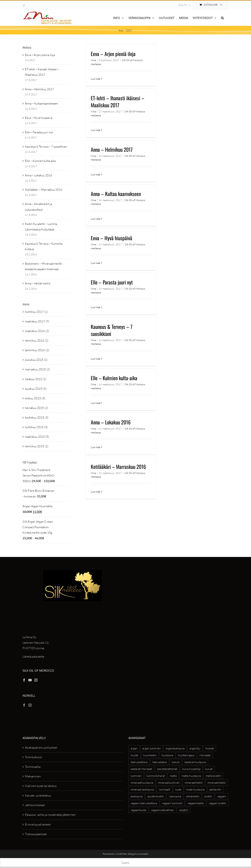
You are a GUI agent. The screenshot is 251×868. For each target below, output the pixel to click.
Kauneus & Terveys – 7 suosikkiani (112, 330)
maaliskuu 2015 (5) (37, 437)
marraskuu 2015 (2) (37, 369)
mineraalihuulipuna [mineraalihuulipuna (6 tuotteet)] (142, 783)
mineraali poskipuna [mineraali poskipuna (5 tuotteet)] (142, 789)
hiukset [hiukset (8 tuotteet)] (210, 748)
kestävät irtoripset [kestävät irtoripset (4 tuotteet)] (141, 769)
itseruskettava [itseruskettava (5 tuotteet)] (139, 762)
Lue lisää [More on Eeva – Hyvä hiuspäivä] (95, 263)
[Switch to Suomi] (125, 863)
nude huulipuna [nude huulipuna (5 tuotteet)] (195, 789)
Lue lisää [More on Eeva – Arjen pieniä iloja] (95, 79)
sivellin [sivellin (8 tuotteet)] (208, 796)
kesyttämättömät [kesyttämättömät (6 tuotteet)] (167, 769)
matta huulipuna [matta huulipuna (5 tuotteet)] (191, 776)
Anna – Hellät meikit (38, 283)
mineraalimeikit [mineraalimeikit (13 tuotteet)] (194, 783)
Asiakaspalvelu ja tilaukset (41, 748)
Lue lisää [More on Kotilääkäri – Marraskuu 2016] (95, 492)
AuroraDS (143, 854)
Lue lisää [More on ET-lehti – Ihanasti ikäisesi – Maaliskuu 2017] (95, 130)
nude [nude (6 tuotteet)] (178, 789)
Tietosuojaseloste (36, 834)
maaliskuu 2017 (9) (37, 321)
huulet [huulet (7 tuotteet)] (134, 755)
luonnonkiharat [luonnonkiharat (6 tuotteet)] (156, 776)
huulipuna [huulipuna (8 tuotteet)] (167, 755)
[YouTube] (30, 680)
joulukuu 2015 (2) (36, 360)
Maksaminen (33, 776)
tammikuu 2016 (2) (37, 350)
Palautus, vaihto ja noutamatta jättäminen (50, 815)
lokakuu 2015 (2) (36, 379)
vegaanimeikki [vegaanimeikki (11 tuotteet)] (196, 803)
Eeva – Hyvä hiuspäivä (111, 238)
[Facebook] (24, 680)
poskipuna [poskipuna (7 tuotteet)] (137, 796)
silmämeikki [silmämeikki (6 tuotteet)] (193, 796)
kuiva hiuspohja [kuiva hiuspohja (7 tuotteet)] (191, 769)
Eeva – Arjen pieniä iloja (113, 54)
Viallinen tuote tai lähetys (41, 786)
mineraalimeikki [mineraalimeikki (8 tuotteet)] (217, 783)
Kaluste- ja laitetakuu (38, 795)
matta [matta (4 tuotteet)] (173, 776)
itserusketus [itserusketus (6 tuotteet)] (160, 762)
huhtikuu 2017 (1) (36, 312)
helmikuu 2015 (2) (37, 446)
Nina (93, 60)
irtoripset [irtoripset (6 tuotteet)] (205, 755)
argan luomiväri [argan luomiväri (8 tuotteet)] (152, 748)
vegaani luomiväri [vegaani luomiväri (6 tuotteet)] (172, 803)
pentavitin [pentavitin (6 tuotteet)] (215, 789)
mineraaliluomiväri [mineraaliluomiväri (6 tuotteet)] (169, 783)
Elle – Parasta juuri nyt (112, 282)
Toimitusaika (33, 767)
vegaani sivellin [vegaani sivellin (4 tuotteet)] (218, 803)
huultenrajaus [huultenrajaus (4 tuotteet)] (186, 755)
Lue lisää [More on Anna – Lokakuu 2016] (95, 447)
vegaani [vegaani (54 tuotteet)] (222, 796)
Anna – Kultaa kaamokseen (116, 194)
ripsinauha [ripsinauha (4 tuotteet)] (175, 796)
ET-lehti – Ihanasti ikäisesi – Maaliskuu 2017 (118, 102)
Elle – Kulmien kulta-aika (114, 378)
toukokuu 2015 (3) (37, 417)
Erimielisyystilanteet (38, 824)
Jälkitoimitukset (35, 805)
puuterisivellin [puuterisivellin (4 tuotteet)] (156, 796)
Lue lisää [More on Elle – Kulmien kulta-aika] (95, 403)
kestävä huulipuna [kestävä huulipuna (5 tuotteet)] (195, 762)
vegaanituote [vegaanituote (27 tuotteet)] (138, 810)
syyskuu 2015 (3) (36, 389)
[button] (222, 18)
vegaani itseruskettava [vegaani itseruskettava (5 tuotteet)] (144, 803)
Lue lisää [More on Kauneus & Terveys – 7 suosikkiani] (95, 359)
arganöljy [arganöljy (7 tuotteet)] (195, 748)
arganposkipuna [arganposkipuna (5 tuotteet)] (175, 748)
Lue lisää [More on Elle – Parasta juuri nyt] (95, 307)
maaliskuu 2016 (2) (37, 331)
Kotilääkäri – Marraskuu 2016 (118, 467)
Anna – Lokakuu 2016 (111, 422)
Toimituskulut (33, 757)
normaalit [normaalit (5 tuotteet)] (165, 789)
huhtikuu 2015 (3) (36, 427)
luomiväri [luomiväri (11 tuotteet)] (136, 776)
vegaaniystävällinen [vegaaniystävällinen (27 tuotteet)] (162, 810)
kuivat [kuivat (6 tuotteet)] (209, 769)
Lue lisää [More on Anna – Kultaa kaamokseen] (95, 219)
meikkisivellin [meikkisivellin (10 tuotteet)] (213, 776)
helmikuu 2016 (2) (37, 341)
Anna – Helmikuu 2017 (112, 149)
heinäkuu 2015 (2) (37, 408)
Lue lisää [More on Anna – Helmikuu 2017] (95, 174)
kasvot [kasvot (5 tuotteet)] (176, 762)
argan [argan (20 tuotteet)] (134, 748)
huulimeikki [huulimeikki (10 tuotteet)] (150, 755)
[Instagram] (36, 680)
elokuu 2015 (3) (35, 398)
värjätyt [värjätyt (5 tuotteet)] (183, 810)
